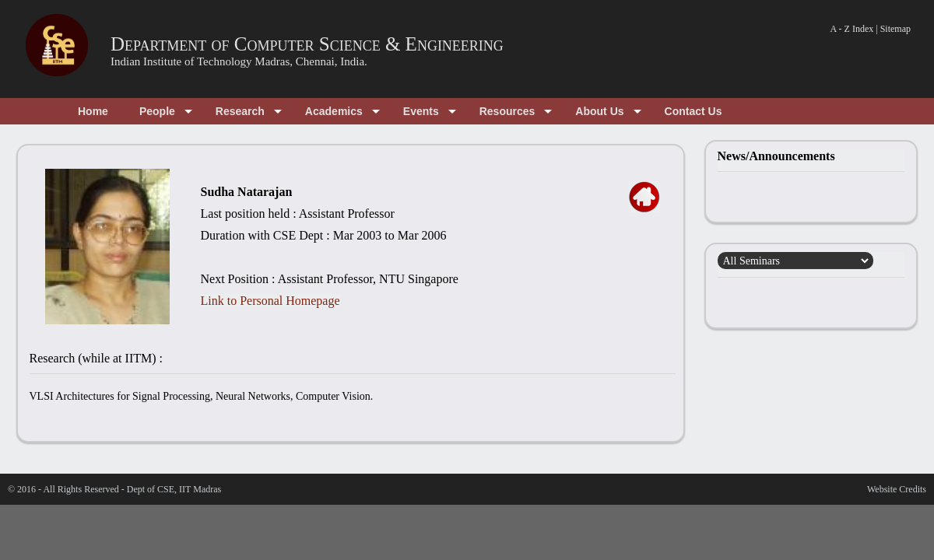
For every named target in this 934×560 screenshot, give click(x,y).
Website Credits (897, 489)
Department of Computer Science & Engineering (307, 44)
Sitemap (895, 29)
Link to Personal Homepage (270, 301)
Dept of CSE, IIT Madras (174, 489)
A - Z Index (852, 29)
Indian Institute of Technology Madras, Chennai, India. (239, 61)
